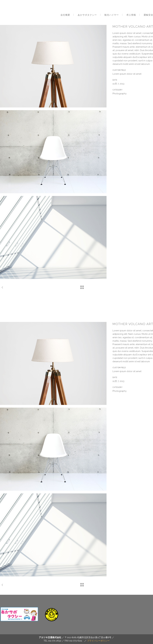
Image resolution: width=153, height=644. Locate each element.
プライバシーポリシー (98, 641)
